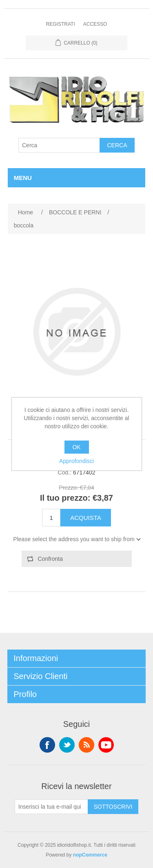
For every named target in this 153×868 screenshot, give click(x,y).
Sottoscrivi (113, 807)
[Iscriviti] (51, 807)
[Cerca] (59, 145)
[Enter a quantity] (51, 518)
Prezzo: (68, 488)
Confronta (50, 559)
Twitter (67, 745)
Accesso (95, 24)
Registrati (61, 24)
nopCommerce (90, 855)
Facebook (47, 745)
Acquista (86, 518)
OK (76, 447)
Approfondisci (76, 461)
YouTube (106, 745)
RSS (86, 745)
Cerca (117, 145)
